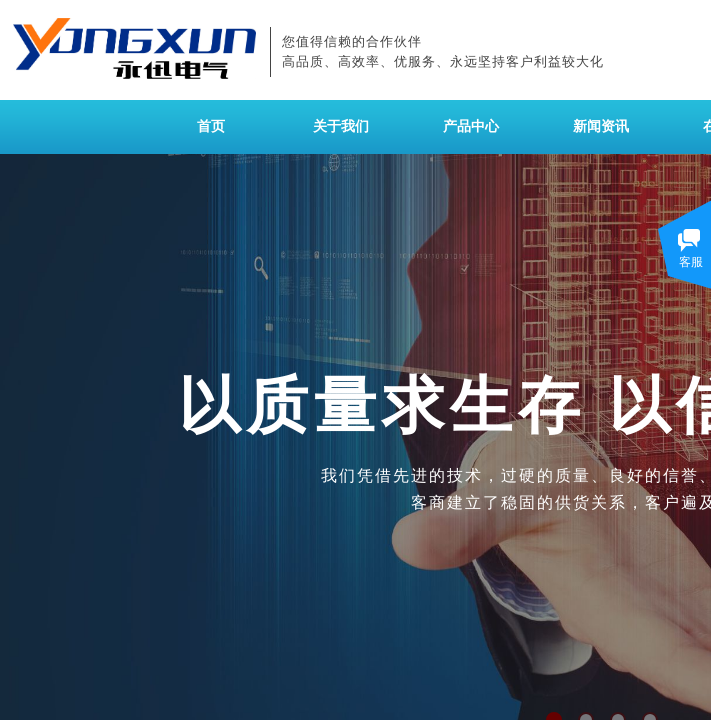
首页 (211, 126)
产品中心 (471, 126)
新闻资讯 (601, 126)
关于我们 (341, 126)
